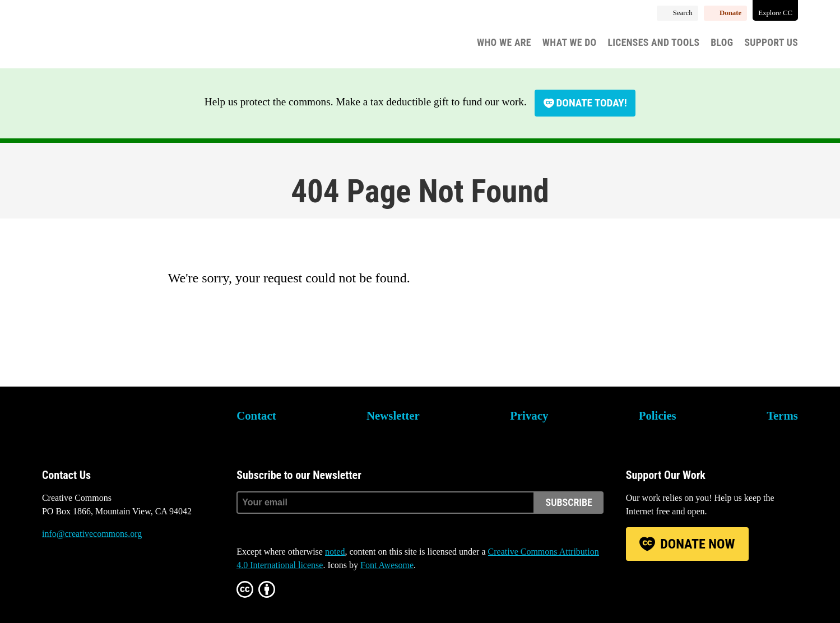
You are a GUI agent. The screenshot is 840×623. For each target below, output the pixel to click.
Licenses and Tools (654, 43)
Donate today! (592, 103)
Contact (256, 415)
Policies (658, 415)
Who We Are (504, 43)
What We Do (570, 43)
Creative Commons (96, 36)
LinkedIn (112, 576)
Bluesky (50, 576)
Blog (722, 43)
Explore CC (775, 13)
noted (335, 552)
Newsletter (393, 415)
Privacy (529, 415)
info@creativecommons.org (92, 534)
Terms (782, 415)
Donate (730, 13)
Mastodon (81, 576)
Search (683, 13)
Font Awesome (387, 565)
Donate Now (697, 544)
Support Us (771, 43)
